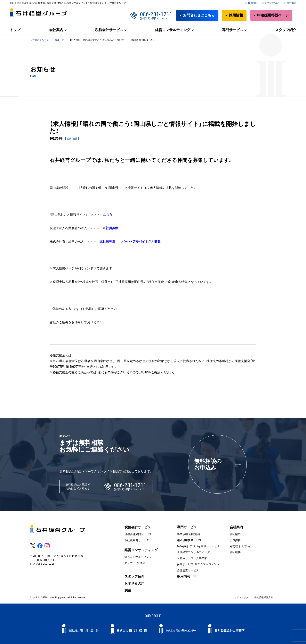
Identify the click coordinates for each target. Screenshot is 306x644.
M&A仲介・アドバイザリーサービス (198, 546)
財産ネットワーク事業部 (192, 558)
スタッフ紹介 (286, 30)
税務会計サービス (109, 30)
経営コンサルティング (173, 30)
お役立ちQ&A (272, 3)
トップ (15, 30)
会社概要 (292, 3)
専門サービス (233, 30)
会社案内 (56, 30)
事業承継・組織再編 (189, 534)
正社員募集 (110, 228)
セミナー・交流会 (135, 563)
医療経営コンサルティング (193, 552)
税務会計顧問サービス (138, 534)
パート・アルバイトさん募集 (141, 242)
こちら (108, 215)
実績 (128, 590)
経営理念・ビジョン (241, 546)
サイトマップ (241, 597)
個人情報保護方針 (264, 597)
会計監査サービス (188, 570)
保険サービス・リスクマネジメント (198, 564)
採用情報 (253, 3)
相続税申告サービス (137, 540)
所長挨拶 (235, 540)
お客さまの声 (134, 583)
